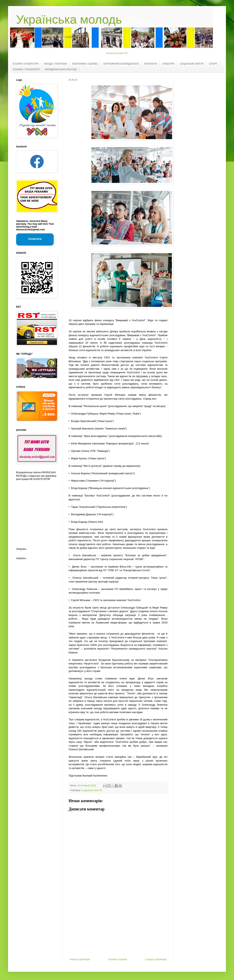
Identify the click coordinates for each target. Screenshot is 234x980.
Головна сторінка (118, 959)
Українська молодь (69, 19)
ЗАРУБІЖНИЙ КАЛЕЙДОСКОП (121, 64)
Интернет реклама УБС (117, 53)
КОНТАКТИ (150, 64)
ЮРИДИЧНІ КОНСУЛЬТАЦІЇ (61, 69)
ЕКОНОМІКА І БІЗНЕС (85, 64)
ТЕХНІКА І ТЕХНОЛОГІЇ (26, 69)
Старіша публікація (156, 959)
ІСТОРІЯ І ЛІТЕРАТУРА (26, 64)
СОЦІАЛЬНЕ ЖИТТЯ (192, 64)
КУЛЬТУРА (169, 64)
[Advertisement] (118, 928)
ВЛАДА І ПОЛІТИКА (56, 64)
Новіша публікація (80, 959)
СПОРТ (213, 64)
